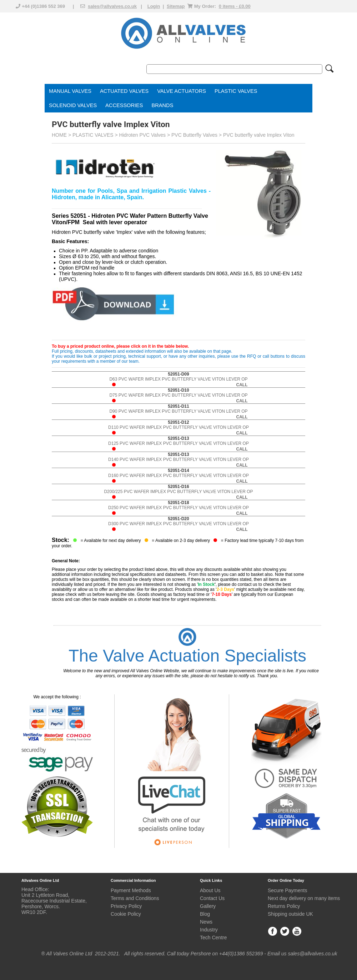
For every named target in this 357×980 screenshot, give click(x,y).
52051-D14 (178, 471)
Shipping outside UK (290, 914)
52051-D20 (178, 519)
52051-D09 (178, 374)
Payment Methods (131, 890)
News (206, 922)
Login (154, 6)
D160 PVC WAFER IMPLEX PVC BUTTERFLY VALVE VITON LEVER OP (178, 476)
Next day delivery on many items (304, 898)
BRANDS (163, 105)
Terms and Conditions (135, 898)
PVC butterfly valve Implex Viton (259, 135)
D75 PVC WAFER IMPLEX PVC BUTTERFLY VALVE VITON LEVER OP (178, 395)
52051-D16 (178, 487)
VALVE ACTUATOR (180, 91)
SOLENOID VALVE (71, 105)
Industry (209, 930)
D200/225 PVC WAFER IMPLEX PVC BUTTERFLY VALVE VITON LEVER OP (178, 492)
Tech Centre (213, 938)
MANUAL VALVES (70, 91)
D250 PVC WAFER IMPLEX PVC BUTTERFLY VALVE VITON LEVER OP (178, 508)
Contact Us (212, 898)
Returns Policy (284, 906)
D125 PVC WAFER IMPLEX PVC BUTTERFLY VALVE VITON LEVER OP (178, 444)
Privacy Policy (126, 906)
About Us (210, 890)
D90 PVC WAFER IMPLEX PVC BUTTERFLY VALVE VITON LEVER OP (178, 411)
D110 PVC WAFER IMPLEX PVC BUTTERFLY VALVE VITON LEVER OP (178, 428)
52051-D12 (178, 422)
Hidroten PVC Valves (142, 135)
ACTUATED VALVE (123, 91)
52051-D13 (178, 438)
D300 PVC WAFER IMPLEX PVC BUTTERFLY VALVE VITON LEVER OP (178, 524)
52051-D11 (178, 406)
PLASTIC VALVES (236, 91)
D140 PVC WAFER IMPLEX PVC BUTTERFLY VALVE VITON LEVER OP (178, 460)
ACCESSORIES (124, 105)
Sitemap (176, 6)
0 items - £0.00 (235, 6)
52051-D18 (178, 503)
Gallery (208, 906)
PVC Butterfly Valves (194, 135)
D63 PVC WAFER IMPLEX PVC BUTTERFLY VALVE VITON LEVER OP (178, 379)
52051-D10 (178, 390)
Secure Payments (288, 890)
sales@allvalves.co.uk (112, 6)
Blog (205, 914)
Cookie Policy (126, 914)
